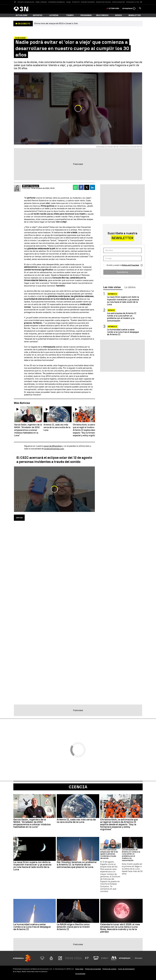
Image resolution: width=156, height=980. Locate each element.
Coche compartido (118, 2)
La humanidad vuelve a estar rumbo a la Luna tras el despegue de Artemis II (123, 332)
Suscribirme (122, 272)
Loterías (54, 15)
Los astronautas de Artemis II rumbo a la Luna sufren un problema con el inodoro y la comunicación (122, 317)
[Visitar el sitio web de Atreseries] (87, 958)
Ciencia (78, 787)
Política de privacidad (93, 969)
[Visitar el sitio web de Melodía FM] (114, 958)
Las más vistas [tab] (112, 287)
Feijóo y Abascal (41, 2)
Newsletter (135, 15)
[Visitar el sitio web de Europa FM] (105, 958)
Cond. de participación (126, 969)
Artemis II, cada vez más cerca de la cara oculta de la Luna (76, 821)
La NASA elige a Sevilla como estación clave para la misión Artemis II (73, 927)
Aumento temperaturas (26, 2)
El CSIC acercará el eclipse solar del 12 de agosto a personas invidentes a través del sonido (54, 460)
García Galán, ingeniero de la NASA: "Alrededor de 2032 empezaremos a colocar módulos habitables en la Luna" (32, 823)
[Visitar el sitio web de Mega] (78, 958)
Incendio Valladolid (88, 2)
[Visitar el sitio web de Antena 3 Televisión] (42, 958)
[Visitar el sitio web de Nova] (69, 958)
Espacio (111, 310)
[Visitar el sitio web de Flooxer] (139, 958)
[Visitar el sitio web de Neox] (60, 958)
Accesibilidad (80, 974)
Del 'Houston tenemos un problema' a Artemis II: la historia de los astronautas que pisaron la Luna (77, 865)
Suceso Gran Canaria (103, 2)
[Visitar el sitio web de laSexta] (51, 958)
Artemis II (76, 2)
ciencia (19, 518)
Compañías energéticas (56, 2)
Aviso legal (79, 969)
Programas (86, 15)
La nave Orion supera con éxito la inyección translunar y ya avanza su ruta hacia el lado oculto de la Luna (123, 301)
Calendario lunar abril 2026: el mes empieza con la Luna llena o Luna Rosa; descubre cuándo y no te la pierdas (120, 928)
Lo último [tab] (130, 287)
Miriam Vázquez (31, 186)
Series (118, 15)
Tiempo (70, 15)
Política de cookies (109, 969)
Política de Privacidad (130, 265)
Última (114, 8)
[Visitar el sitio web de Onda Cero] (96, 958)
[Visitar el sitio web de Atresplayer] (126, 958)
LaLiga (68, 2)
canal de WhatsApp (53, 446)
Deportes (38, 15)
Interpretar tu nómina (134, 2)
